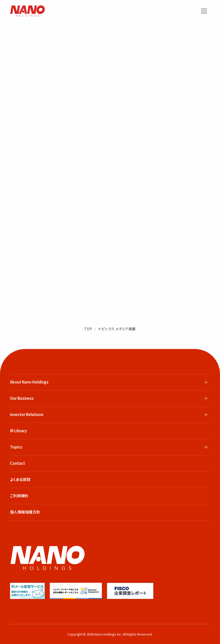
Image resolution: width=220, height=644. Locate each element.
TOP (88, 329)
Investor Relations (27, 414)
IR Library (18, 431)
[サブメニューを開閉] (206, 382)
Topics (16, 447)
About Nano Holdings (29, 382)
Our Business (22, 398)
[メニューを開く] (204, 11)
